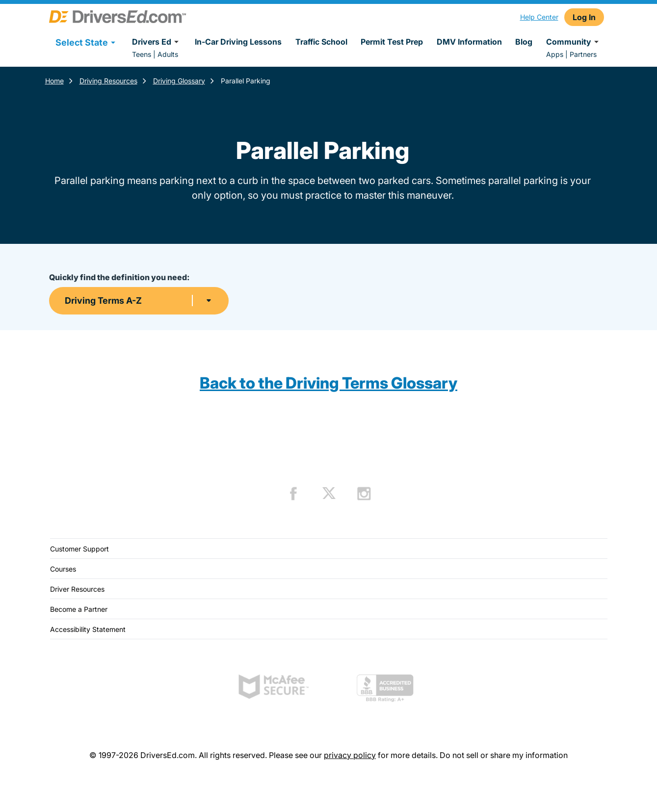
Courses (63, 569)
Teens (142, 54)
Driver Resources (77, 589)
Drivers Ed (157, 42)
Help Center (539, 17)
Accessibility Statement (88, 629)
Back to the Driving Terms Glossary (328, 383)
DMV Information (469, 42)
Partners (583, 54)
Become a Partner (79, 609)
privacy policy (350, 755)
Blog (524, 42)
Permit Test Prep (392, 42)
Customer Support (79, 549)
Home (54, 81)
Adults (168, 54)
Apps (555, 54)
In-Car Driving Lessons (238, 42)
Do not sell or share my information (504, 755)
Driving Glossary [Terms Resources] (179, 81)
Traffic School (321, 42)
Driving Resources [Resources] (108, 81)
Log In (584, 17)
